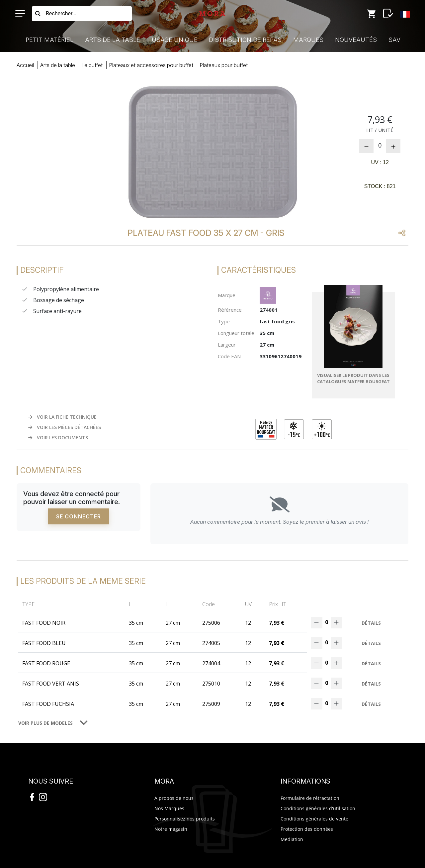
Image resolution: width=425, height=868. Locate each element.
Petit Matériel (49, 40)
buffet (92, 65)
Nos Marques (169, 808)
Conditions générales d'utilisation (318, 808)
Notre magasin (171, 829)
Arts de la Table (113, 40)
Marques (308, 40)
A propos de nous (174, 798)
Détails (371, 623)
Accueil (25, 65)
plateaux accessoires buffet (151, 65)
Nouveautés (356, 40)
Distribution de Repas (245, 40)
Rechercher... (61, 13)
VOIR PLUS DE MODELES (45, 723)
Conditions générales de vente (314, 819)
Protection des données (307, 829)
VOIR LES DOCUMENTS (58, 437)
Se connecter (79, 516)
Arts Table (58, 65)
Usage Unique (175, 40)
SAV (394, 40)
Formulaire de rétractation (310, 798)
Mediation (292, 839)
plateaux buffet (224, 65)
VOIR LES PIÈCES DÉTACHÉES (65, 427)
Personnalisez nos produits (185, 819)
